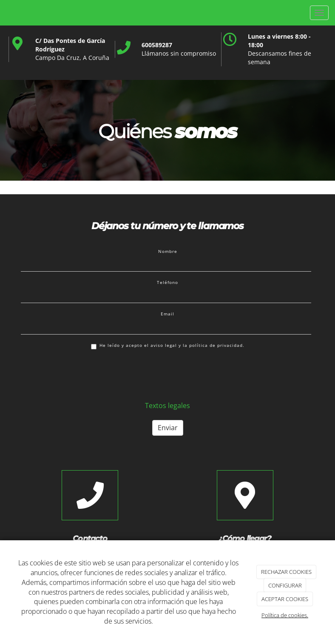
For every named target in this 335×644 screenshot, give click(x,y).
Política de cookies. (285, 615)
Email (167, 314)
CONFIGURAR (285, 585)
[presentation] (85, 374)
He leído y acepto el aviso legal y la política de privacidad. (168, 346)
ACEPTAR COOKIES (285, 599)
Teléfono (167, 282)
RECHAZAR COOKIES (286, 572)
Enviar (168, 428)
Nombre (168, 251)
